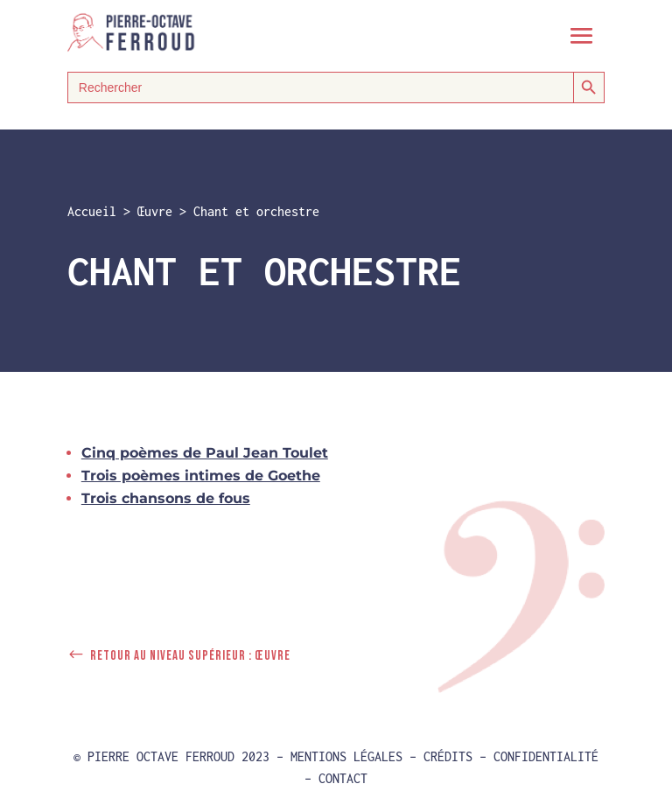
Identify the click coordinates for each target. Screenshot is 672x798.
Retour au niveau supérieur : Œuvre (190, 656)
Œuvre (155, 211)
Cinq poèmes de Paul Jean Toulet (205, 453)
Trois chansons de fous (166, 498)
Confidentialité (546, 756)
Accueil (92, 211)
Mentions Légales (346, 756)
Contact (343, 778)
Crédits (448, 756)
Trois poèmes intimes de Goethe (201, 476)
